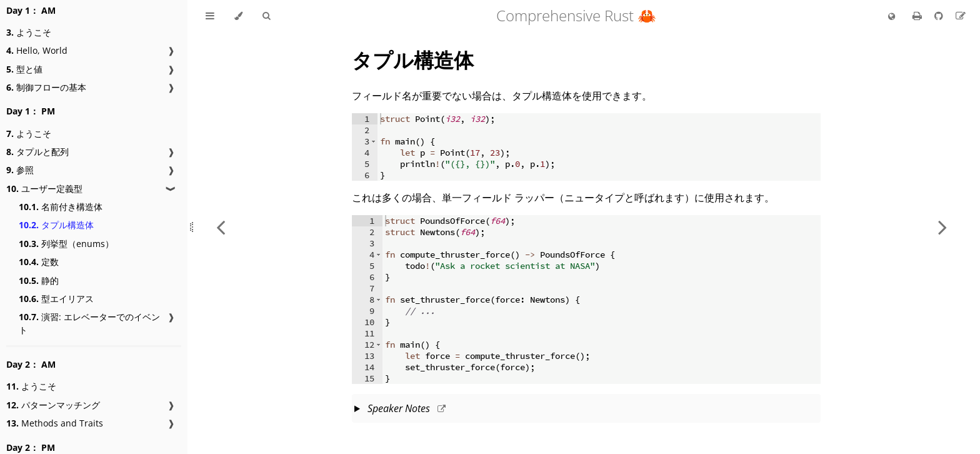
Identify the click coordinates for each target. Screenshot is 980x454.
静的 (39, 280)
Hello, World (37, 50)
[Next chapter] (942, 227)
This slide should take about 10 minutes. (586, 410)
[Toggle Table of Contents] (210, 16)
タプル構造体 (56, 225)
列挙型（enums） (66, 244)
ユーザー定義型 (44, 189)
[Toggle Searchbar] (266, 16)
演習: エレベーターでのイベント (89, 323)
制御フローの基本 (46, 87)
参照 (20, 170)
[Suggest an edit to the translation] (961, 16)
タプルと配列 (37, 152)
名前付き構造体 (61, 207)
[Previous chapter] (221, 227)
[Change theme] (238, 16)
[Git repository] (940, 16)
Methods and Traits (55, 423)
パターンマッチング (53, 405)
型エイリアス (56, 299)
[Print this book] (918, 16)
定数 (39, 262)
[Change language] (892, 17)
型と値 (24, 69)
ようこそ (29, 32)
